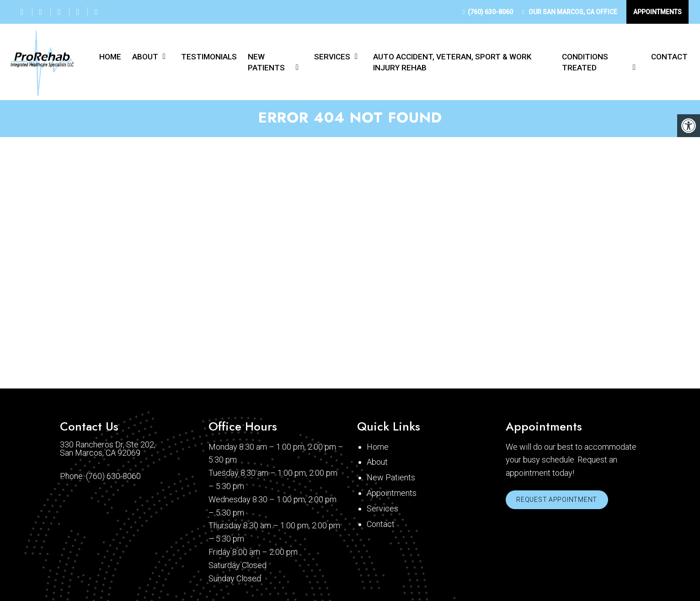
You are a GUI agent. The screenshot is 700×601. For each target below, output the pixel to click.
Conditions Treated (585, 62)
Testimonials (209, 57)
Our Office (572, 12)
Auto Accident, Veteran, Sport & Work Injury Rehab (452, 62)
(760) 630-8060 (490, 12)
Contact (669, 57)
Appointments (657, 12)
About (145, 57)
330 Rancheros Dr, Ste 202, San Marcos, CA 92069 (108, 451)
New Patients (266, 62)
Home (110, 57)
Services (332, 57)
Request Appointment (559, 502)
